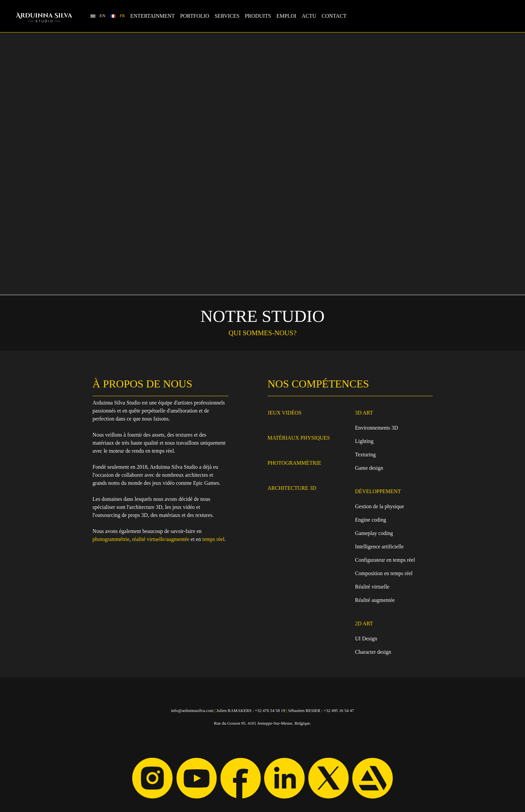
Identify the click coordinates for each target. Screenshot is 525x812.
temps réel (213, 539)
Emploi (286, 16)
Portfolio (195, 16)
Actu (309, 16)
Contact (334, 16)
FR (122, 16)
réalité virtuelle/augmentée (161, 539)
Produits (258, 16)
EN (102, 16)
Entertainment (153, 16)
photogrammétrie (111, 539)
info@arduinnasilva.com (192, 711)
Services (227, 16)
